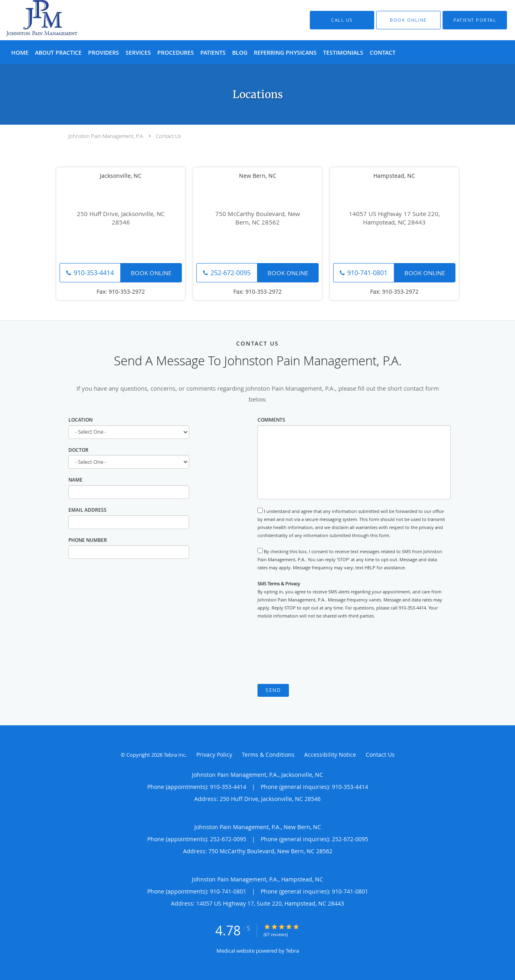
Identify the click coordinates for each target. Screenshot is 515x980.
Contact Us (168, 136)
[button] (408, 20)
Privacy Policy (214, 755)
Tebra (292, 951)
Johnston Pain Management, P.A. (106, 136)
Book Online (151, 273)
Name (75, 480)
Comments (271, 420)
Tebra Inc (175, 755)
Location (80, 420)
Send (273, 690)
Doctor (78, 450)
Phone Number (88, 540)
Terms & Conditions (268, 755)
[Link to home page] (31, 20)
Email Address (88, 510)
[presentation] (319, 652)
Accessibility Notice (330, 755)
